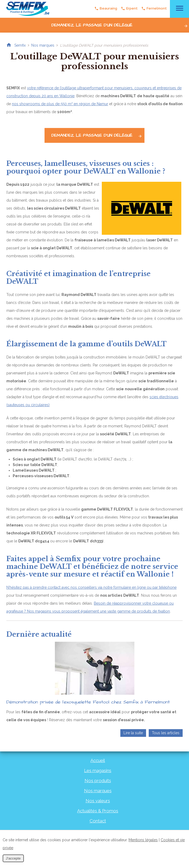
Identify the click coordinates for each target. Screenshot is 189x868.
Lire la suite (133, 733)
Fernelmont (154, 8)
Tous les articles (166, 733)
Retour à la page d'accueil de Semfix (9, 45)
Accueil (98, 760)
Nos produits (98, 781)
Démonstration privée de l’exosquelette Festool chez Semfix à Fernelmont (88, 702)
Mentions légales (143, 840)
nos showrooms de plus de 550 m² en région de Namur (60, 104)
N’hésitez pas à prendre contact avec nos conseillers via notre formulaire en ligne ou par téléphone (91, 587)
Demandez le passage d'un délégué (120, 25)
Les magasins (98, 770)
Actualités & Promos (98, 811)
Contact (98, 821)
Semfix (20, 45)
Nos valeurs (98, 801)
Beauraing (106, 8)
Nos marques (43, 45)
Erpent (129, 8)
